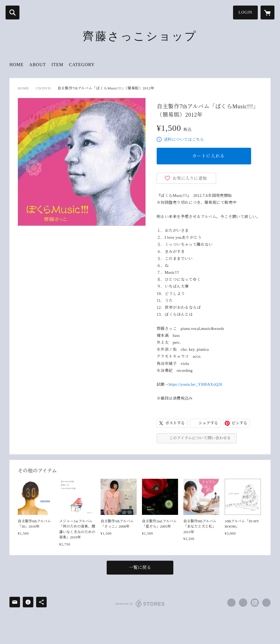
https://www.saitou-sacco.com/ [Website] (266, 603)
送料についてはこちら (184, 140)
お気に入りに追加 (190, 178)
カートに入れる (209, 156)
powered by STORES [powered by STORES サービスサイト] (140, 603)
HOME (17, 65)
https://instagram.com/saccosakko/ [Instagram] (255, 603)
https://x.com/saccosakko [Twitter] (243, 603)
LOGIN (245, 12)
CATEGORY (82, 65)
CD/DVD (43, 88)
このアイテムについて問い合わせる (200, 438)
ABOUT (37, 65)
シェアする (208, 423)
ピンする (239, 423)
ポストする (175, 423)
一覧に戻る (140, 567)
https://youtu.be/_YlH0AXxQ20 (195, 384)
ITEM (57, 65)
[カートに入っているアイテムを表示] (267, 12)
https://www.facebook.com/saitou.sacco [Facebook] (231, 603)
